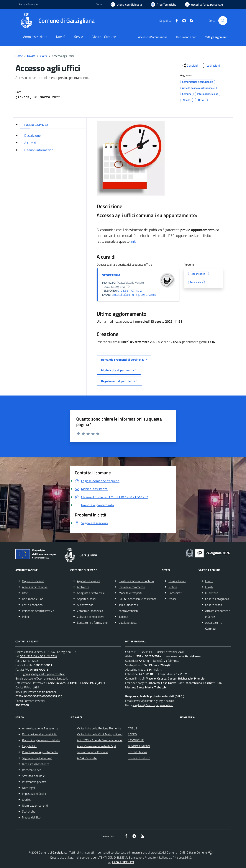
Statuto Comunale (33, 776)
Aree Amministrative (35, 587)
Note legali (29, 788)
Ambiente (83, 587)
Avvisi (44, 56)
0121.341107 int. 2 (130, 291)
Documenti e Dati (33, 599)
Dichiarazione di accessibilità (39, 734)
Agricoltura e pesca (89, 581)
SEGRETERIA (111, 275)
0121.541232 (29, 661)
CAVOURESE (136, 740)
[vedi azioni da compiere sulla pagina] (210, 65)
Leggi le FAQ (30, 746)
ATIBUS (132, 728)
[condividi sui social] (190, 65)
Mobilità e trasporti (130, 593)
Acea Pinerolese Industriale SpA (97, 746)
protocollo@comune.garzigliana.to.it (134, 295)
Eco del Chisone (138, 752)
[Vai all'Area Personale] (204, 4)
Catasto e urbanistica (90, 611)
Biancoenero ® (138, 857)
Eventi (209, 581)
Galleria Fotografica (217, 599)
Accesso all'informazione (153, 37)
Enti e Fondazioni (33, 605)
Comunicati (175, 593)
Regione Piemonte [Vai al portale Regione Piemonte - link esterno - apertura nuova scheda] (29, 4)
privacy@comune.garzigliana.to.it (154, 701)
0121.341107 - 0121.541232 (39, 656)
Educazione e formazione (92, 623)
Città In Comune (197, 852)
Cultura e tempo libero (91, 617)
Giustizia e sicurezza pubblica (136, 581)
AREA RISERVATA (121, 862)
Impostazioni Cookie (34, 794)
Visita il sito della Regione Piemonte (99, 728)
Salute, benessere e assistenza (138, 599)
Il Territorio (212, 593)
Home (19, 56)
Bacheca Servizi (32, 770)
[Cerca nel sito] (223, 21)
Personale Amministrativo (38, 611)
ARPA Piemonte (87, 758)
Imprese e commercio (132, 587)
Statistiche (29, 811)
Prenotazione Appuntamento (40, 752)
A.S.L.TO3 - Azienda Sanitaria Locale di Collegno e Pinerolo (113, 740)
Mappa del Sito (31, 817)
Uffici (25, 593)
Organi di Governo (33, 581)
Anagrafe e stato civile (91, 593)
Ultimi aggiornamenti (35, 805)
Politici (26, 617)
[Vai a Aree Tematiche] (163, 4)
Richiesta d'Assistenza (36, 764)
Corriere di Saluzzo (139, 758)
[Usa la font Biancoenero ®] (126, 4)
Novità (31, 56)
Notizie (173, 587)
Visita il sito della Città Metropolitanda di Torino (106, 734)
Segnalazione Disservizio (37, 758)
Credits (26, 800)
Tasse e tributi (177, 581)
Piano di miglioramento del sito (41, 740)
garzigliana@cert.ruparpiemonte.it (44, 674)
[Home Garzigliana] (57, 21)
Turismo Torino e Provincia (93, 752)
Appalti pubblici (86, 599)
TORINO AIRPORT (139, 746)
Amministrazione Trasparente (40, 728)
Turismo (123, 617)
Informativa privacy (34, 782)
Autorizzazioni (86, 605)
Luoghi (209, 587)
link (133, 241)
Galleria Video (214, 605)
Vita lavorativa (128, 623)
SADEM (133, 734)
